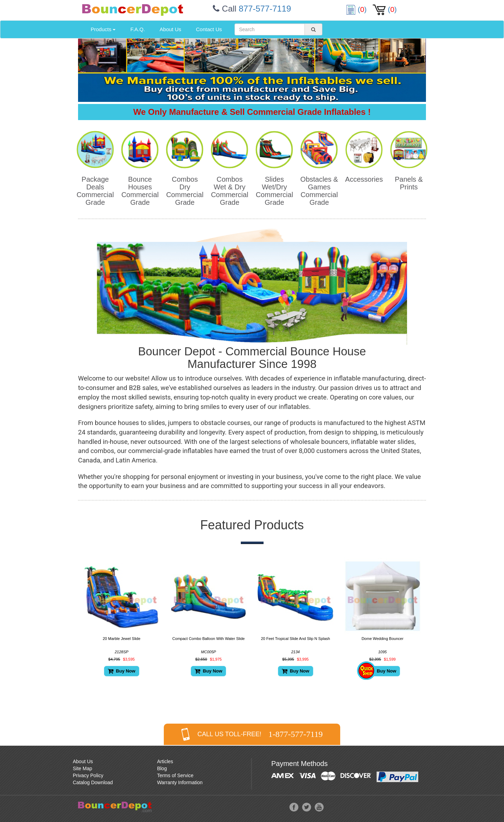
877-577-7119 (265, 9)
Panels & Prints (409, 183)
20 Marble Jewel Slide (121, 639)
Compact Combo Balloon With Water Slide (208, 639)
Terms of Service (175, 775)
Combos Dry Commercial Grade (185, 191)
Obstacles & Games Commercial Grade (319, 191)
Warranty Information (180, 782)
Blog (162, 768)
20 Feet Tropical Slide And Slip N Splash (295, 639)
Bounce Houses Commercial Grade (140, 191)
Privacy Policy (88, 775)
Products (103, 29)
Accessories (364, 179)
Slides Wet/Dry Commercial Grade (275, 191)
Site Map (82, 768)
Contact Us (209, 29)
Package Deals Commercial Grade (95, 191)
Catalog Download (93, 782)
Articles (165, 761)
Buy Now (122, 671)
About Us (170, 29)
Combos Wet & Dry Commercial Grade (230, 191)
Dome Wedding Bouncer (383, 639)
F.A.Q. (138, 29)
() (357, 9)
